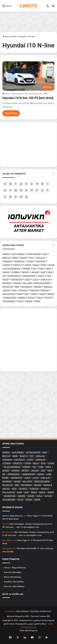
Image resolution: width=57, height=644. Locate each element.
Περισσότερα (11, 113)
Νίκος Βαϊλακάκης (13, 577)
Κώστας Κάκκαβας (13, 572)
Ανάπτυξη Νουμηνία (28, 630)
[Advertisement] (28, 340)
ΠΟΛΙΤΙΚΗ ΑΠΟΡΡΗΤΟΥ (41, 611)
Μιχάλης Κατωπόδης (14, 582)
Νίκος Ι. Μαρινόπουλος (15, 568)
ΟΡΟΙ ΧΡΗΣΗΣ (22, 611)
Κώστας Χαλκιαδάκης (14, 586)
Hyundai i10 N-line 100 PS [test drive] (28, 98)
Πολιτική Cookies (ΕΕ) (40, 616)
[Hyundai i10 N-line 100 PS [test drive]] (28, 76)
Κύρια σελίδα (9, 36)
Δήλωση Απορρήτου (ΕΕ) (18, 616)
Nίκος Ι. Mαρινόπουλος (14, 94)
